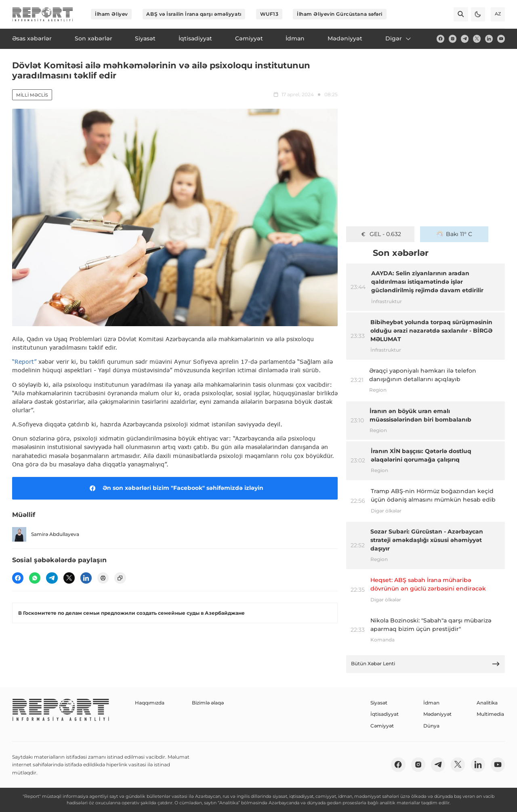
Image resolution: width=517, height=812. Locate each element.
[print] (103, 578)
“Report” (24, 362)
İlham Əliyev (111, 14)
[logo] (43, 14)
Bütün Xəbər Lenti (426, 664)
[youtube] (501, 39)
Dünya (431, 726)
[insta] (453, 39)
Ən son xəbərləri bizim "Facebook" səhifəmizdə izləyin (175, 488)
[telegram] (465, 39)
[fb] (440, 39)
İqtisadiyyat (385, 714)
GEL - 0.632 (380, 234)
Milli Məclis (32, 95)
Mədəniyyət (437, 714)
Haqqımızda (150, 703)
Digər (399, 38)
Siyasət (379, 703)
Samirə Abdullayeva (46, 534)
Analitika (487, 703)
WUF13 (269, 14)
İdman (431, 703)
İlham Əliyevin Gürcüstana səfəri (340, 14)
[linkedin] (489, 39)
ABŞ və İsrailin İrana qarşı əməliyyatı (194, 14)
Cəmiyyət (382, 726)
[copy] (120, 578)
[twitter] (477, 39)
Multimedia (490, 714)
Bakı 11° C (455, 234)
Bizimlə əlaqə (208, 703)
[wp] (35, 578)
